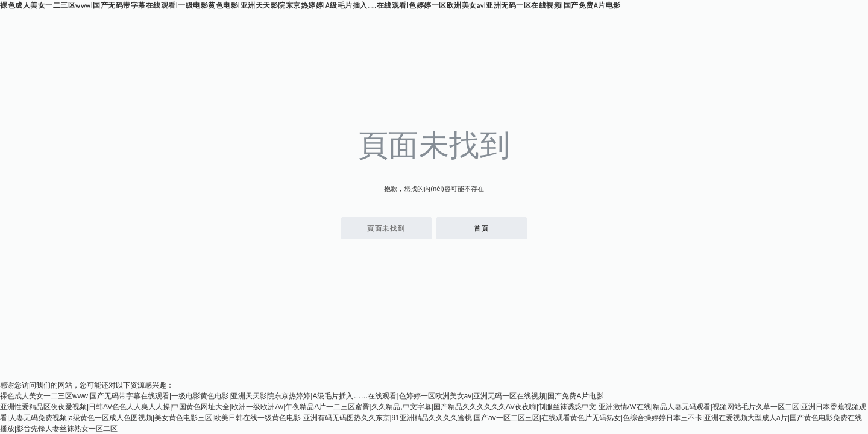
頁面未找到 (386, 228)
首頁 (481, 228)
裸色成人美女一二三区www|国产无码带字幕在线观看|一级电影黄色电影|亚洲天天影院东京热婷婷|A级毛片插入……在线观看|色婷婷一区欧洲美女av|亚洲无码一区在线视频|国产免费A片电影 (310, 5)
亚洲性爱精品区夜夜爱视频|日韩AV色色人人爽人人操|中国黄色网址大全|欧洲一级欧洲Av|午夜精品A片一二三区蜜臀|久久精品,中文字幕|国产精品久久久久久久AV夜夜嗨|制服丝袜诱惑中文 (298, 407)
